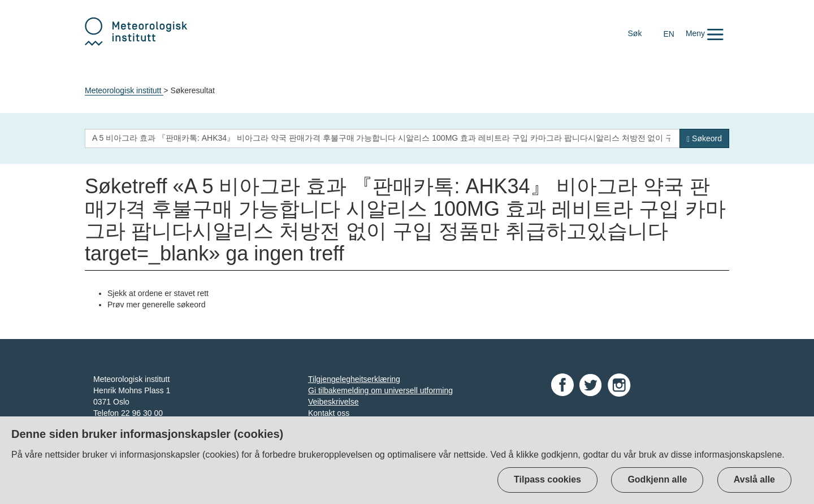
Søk (635, 33)
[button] (705, 33)
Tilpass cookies (547, 479)
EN (668, 34)
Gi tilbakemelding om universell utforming (380, 390)
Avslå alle (754, 479)
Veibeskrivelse (334, 402)
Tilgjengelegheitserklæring (354, 379)
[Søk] (704, 138)
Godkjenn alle (657, 479)
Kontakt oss (329, 413)
